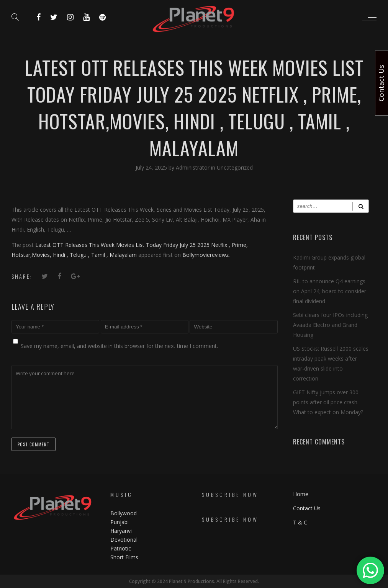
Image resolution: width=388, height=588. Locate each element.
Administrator (193, 167)
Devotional (124, 540)
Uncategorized (235, 167)
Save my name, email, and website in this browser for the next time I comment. (119, 346)
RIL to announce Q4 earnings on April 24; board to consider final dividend (330, 291)
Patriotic (121, 548)
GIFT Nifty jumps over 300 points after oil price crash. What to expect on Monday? (328, 402)
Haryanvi (121, 531)
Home (301, 494)
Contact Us (307, 508)
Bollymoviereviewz (205, 255)
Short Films (124, 557)
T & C (300, 522)
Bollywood (124, 513)
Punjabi (120, 522)
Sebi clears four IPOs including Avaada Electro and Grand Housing (330, 325)
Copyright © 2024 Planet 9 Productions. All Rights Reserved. (194, 581)
